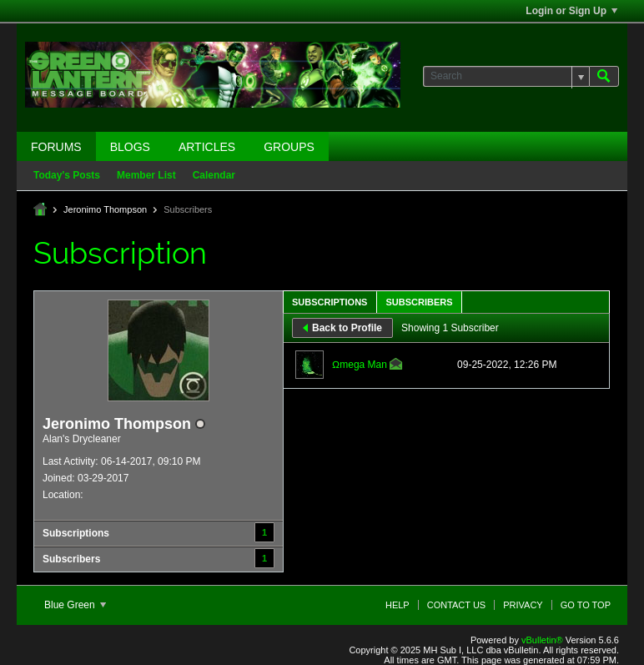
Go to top (586, 605)
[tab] (330, 302)
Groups (289, 147)
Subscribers (71, 559)
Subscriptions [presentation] (330, 302)
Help (397, 605)
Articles (207, 147)
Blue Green (75, 605)
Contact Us (457, 605)
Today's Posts (67, 175)
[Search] (506, 76)
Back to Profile (342, 328)
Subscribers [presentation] (419, 302)
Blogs (130, 147)
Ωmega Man (360, 365)
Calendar (214, 175)
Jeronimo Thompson (105, 209)
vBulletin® (542, 640)
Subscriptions (76, 533)
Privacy (523, 605)
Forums (56, 147)
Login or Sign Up (571, 11)
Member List (146, 175)
